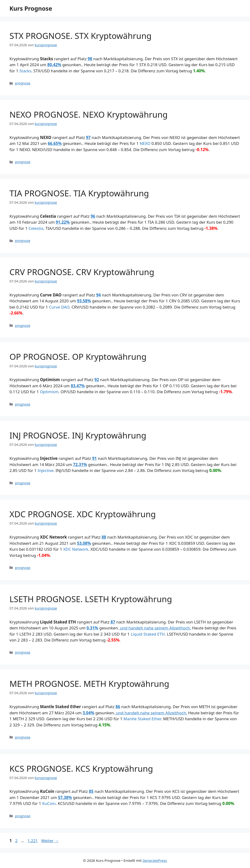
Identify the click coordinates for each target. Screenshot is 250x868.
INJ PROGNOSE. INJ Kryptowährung (78, 435)
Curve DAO (59, 307)
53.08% (84, 543)
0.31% (92, 628)
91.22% (63, 222)
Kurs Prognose (31, 8)
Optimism (49, 392)
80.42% (54, 65)
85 (91, 791)
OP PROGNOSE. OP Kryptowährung (78, 357)
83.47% (78, 386)
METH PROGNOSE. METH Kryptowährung (89, 684)
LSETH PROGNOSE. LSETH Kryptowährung (91, 599)
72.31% (80, 464)
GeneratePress (155, 860)
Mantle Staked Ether (142, 719)
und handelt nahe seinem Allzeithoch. (155, 628)
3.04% (88, 713)
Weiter (50, 841)
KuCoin (49, 803)
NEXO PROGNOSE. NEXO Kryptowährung (89, 114)
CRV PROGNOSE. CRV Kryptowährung (82, 272)
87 (113, 622)
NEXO (145, 143)
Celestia (36, 228)
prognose (23, 83)
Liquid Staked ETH (148, 634)
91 (94, 458)
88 (104, 537)
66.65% (55, 143)
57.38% (65, 797)
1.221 (32, 841)
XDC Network (76, 549)
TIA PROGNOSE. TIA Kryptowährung (79, 193)
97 (88, 137)
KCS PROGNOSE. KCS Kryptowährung (81, 769)
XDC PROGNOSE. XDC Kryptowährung (83, 514)
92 (97, 380)
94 (98, 295)
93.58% (84, 301)
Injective (46, 470)
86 (118, 707)
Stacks (25, 71)
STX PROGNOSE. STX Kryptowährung (80, 36)
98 (90, 59)
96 (93, 216)
